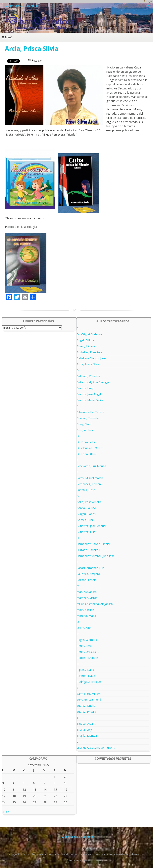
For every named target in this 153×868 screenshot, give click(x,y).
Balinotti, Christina (88, 376)
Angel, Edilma (85, 340)
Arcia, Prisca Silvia (88, 364)
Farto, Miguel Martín (90, 478)
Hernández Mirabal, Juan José (96, 556)
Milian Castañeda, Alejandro (95, 604)
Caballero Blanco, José (91, 358)
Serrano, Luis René (89, 700)
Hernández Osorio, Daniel (93, 544)
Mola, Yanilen (85, 610)
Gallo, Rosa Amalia (89, 502)
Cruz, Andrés (85, 430)
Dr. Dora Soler (86, 442)
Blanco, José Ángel (89, 394)
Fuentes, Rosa (86, 490)
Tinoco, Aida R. (86, 724)
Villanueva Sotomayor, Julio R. (96, 748)
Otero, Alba (84, 628)
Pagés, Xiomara (87, 640)
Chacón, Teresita (88, 418)
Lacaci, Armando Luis (91, 568)
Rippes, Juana (85, 670)
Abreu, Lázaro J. (87, 346)
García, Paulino (86, 508)
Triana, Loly (84, 730)
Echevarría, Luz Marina (91, 466)
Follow (35, 61)
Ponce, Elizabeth (87, 658)
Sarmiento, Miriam (89, 694)
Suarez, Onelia (86, 706)
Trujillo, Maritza (87, 736)
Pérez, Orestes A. (88, 652)
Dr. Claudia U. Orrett (90, 448)
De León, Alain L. (88, 454)
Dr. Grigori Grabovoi (90, 334)
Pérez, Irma (84, 646)
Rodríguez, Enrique (89, 682)
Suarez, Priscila (86, 712)
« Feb (6, 812)
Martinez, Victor (87, 598)
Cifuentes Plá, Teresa (90, 412)
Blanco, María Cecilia (90, 400)
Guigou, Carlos (86, 514)
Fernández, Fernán (89, 484)
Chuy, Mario (84, 424)
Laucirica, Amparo (88, 574)
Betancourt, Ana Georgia (93, 382)
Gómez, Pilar (85, 520)
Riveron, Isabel (86, 676)
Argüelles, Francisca (89, 352)
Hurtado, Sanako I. (89, 550)
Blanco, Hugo (85, 388)
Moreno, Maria (86, 616)
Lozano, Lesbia (87, 580)
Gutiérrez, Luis (86, 532)
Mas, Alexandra (87, 592)
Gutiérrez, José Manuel (91, 526)
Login (149, 1)
